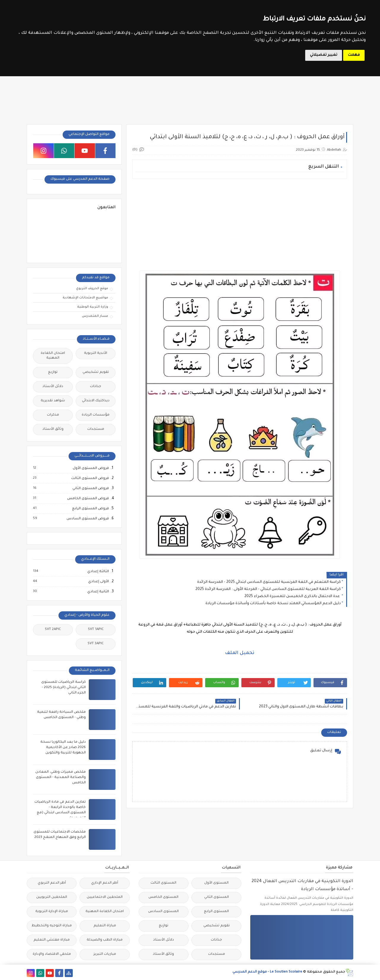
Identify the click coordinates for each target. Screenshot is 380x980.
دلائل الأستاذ (53, 387)
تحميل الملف (240, 653)
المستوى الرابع (216, 912)
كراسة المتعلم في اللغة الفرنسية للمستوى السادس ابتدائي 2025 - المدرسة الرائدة (269, 582)
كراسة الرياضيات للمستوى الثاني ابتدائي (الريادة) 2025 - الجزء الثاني (64, 688)
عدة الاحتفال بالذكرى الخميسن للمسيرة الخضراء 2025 (293, 596)
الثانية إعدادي (98, 592)
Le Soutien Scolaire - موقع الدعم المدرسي (267, 972)
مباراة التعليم (105, 926)
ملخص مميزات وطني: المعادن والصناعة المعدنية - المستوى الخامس (61, 778)
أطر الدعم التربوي (52, 883)
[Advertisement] (240, 225)
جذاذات (96, 387)
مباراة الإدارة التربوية (52, 912)
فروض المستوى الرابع (90, 509)
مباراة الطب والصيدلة (105, 940)
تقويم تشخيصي (96, 372)
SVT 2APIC (53, 630)
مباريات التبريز (105, 954)
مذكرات (53, 415)
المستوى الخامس (163, 897)
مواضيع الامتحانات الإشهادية (85, 298)
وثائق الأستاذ (53, 429)
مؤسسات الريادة (96, 415)
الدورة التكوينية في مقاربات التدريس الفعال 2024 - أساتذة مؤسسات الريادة (302, 886)
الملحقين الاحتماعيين (105, 897)
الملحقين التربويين (52, 897)
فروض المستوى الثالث (90, 478)
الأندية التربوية (96, 353)
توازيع (53, 372)
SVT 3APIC (96, 644)
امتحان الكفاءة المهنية (53, 356)
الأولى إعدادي (98, 582)
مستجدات (96, 429)
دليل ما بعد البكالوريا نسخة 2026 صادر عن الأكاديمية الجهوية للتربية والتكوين (63, 748)
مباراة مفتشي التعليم (52, 940)
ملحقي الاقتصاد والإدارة (52, 954)
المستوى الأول (216, 883)
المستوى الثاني (217, 897)
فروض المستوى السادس (87, 519)
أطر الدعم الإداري (105, 883)
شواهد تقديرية (53, 401)
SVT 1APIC (96, 630)
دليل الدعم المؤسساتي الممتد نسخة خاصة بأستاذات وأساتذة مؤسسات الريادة (273, 604)
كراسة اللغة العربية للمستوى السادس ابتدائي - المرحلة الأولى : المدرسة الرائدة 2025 (268, 589)
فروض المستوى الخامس (88, 499)
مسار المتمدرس (95, 316)
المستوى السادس (163, 912)
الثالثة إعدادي (98, 572)
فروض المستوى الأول (91, 468)
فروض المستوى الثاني (90, 489)
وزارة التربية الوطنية (93, 307)
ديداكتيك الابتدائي (96, 401)
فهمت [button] (354, 55)
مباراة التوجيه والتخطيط (52, 926)
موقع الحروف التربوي (92, 289)
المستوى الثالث (163, 883)
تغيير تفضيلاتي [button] (324, 55)
